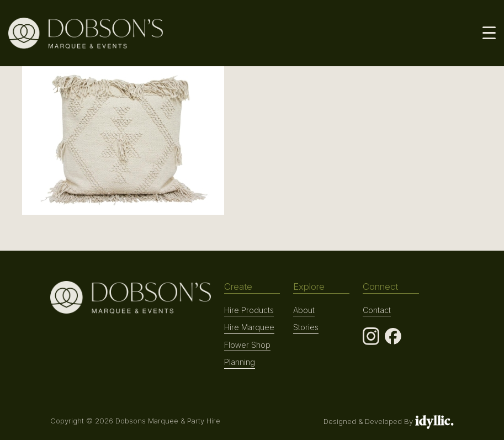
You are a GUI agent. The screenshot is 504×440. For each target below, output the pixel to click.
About (304, 310)
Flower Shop (247, 345)
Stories (306, 327)
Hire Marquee (249, 327)
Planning (240, 362)
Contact (377, 310)
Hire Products (249, 310)
